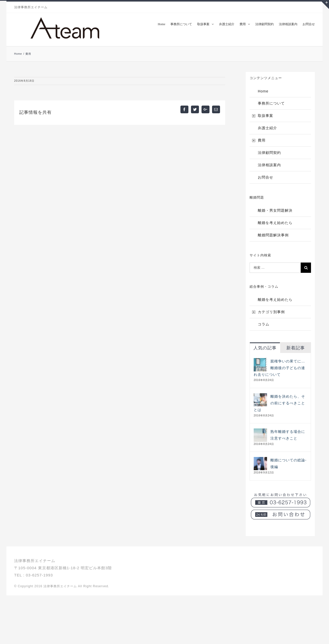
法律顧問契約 (269, 153)
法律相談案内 (269, 165)
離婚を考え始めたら (275, 223)
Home (263, 91)
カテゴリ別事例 (271, 312)
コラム (264, 324)
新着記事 (296, 348)
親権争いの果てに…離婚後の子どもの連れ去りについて (279, 368)
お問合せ (266, 177)
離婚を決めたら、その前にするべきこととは (279, 403)
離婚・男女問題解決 (275, 210)
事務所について (271, 103)
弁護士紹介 (267, 128)
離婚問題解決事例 (273, 235)
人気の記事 (265, 348)
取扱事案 (266, 116)
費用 (262, 140)
